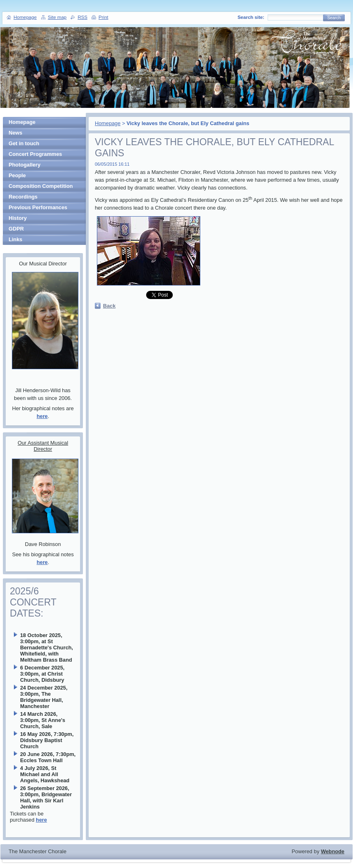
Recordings (23, 197)
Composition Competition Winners (41, 187)
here (42, 416)
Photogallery (25, 165)
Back (109, 306)
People (17, 175)
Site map (57, 17)
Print (103, 17)
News (15, 133)
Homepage (108, 123)
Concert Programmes (35, 154)
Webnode (333, 851)
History (18, 218)
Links (15, 239)
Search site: (251, 17)
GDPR (16, 229)
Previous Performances (38, 207)
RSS (83, 17)
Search (334, 18)
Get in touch (24, 143)
